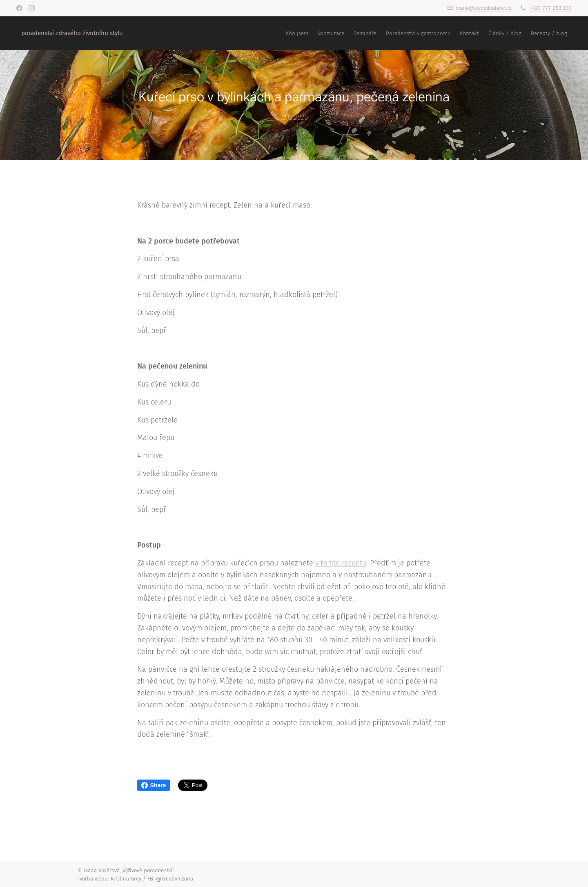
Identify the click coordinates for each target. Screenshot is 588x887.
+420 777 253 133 (550, 8)
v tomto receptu (341, 563)
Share (154, 785)
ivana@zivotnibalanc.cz (484, 8)
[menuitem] (476, 33)
